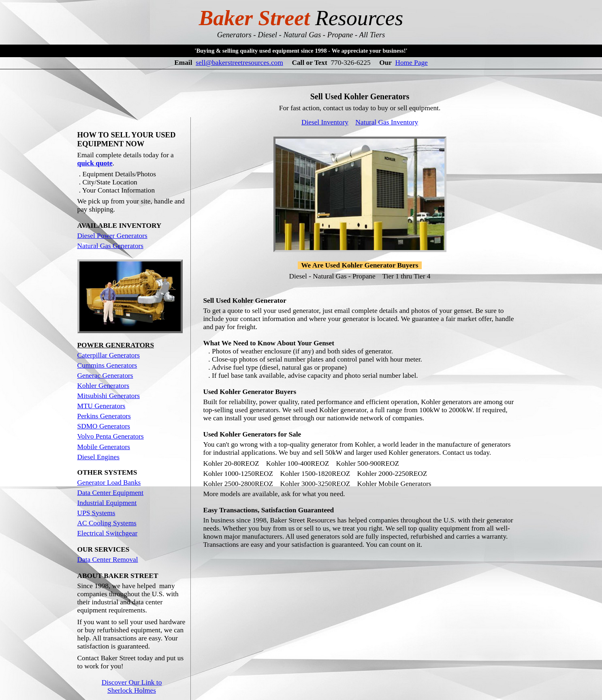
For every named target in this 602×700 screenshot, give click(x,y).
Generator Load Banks (109, 435)
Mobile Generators (104, 399)
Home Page (411, 63)
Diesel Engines (98, 409)
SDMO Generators (104, 378)
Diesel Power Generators (112, 188)
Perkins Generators (104, 368)
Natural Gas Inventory (387, 113)
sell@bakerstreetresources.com (239, 63)
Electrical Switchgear (108, 485)
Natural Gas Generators (111, 198)
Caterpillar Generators (109, 307)
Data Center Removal (108, 512)
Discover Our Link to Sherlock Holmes (132, 639)
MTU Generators (101, 358)
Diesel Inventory (325, 113)
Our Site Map (132, 654)
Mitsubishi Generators (109, 348)
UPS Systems (96, 465)
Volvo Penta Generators (111, 389)
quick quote (95, 115)
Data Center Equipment (111, 445)
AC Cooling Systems (107, 475)
